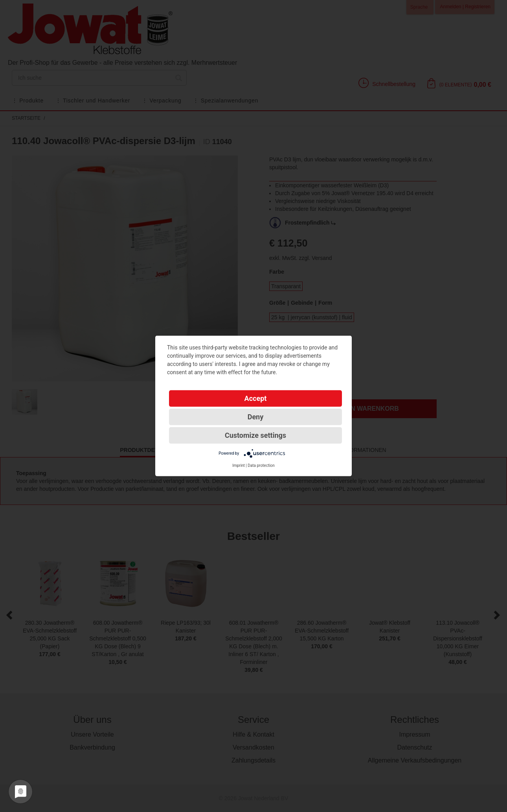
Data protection (261, 465)
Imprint (239, 465)
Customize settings (255, 435)
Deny (256, 417)
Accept (256, 398)
